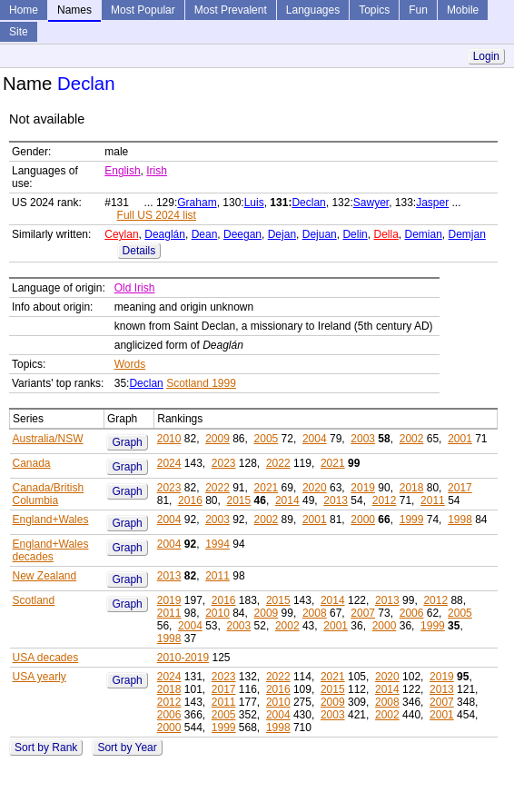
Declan (308, 203)
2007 (363, 613)
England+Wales (51, 520)
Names (74, 10)
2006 (412, 613)
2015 (239, 500)
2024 (169, 463)
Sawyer (371, 203)
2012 (385, 500)
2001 (460, 439)
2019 (363, 488)
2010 (169, 439)
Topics (374, 10)
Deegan (242, 234)
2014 (287, 500)
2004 (315, 439)
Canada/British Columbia (49, 494)
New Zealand (45, 576)
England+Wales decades (51, 550)
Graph (127, 442)
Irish (157, 171)
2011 (433, 500)
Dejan (282, 234)
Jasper (432, 203)
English (122, 171)
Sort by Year (127, 748)
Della (385, 234)
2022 (278, 463)
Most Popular (143, 10)
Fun (418, 10)
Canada (32, 463)
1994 (217, 544)
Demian (424, 234)
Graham (197, 203)
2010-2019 (183, 658)
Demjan (467, 234)
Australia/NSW (48, 439)
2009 (217, 439)
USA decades (46, 658)
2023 (224, 463)
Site (19, 32)
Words (130, 364)
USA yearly (40, 677)
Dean (205, 234)
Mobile (463, 10)
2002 (412, 439)
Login (486, 56)
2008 (315, 613)
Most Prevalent (231, 10)
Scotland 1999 (201, 383)
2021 (333, 463)
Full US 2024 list (157, 215)
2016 (190, 500)
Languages (313, 10)
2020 (315, 488)
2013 (336, 500)
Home (24, 10)
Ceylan (121, 234)
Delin (355, 234)
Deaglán (165, 234)
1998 (460, 520)
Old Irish (135, 288)
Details (139, 251)
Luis (254, 203)
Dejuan (320, 234)
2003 (363, 439)
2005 (267, 439)
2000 (363, 520)
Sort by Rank (46, 748)
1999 (412, 520)
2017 (460, 488)
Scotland (34, 600)
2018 (412, 488)
